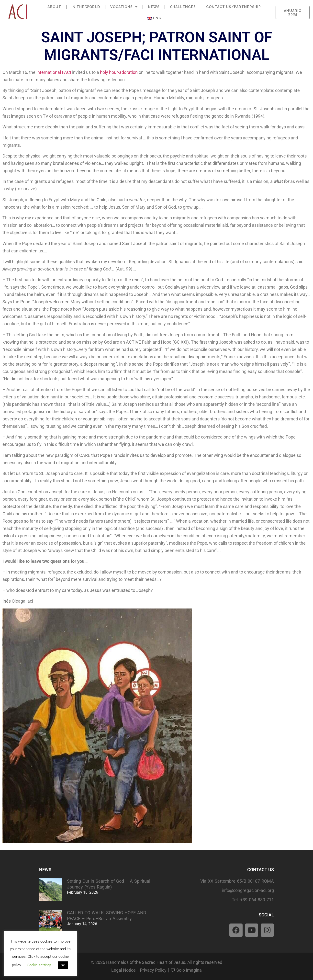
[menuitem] (154, 18)
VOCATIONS (124, 7)
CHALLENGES (183, 7)
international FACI (54, 72)
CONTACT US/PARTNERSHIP (234, 7)
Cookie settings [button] (39, 965)
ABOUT (54, 7)
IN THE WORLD (86, 7)
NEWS (154, 7)
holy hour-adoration (119, 72)
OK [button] (63, 965)
